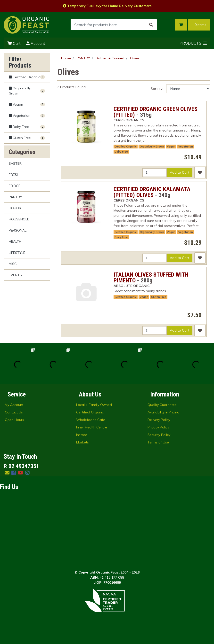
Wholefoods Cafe (91, 420)
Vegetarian (186, 147)
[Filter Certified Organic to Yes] (27, 77)
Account (36, 43)
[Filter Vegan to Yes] (27, 105)
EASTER (15, 163)
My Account (14, 405)
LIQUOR (15, 208)
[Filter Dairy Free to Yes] (27, 127)
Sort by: (157, 89)
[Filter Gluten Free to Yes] (27, 138)
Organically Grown (152, 147)
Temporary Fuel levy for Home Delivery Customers (107, 6)
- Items (199, 25)
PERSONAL (18, 230)
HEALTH (15, 241)
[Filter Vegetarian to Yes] (27, 116)
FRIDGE (15, 186)
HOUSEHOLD (19, 219)
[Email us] (7, 473)
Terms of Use (158, 442)
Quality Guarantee (162, 405)
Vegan (171, 147)
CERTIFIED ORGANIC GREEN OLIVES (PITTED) (156, 112)
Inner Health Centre (92, 427)
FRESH (14, 175)
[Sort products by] (188, 89)
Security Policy (159, 435)
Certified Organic (126, 147)
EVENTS (15, 275)
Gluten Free (159, 297)
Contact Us (14, 412)
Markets (82, 442)
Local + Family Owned (94, 405)
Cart (14, 43)
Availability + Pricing (163, 412)
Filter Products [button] (20, 62)
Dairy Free (121, 152)
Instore (82, 435)
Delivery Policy (159, 420)
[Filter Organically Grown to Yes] (27, 91)
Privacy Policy (158, 427)
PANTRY (15, 197)
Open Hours (14, 420)
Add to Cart (180, 172)
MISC (13, 264)
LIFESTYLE (17, 253)
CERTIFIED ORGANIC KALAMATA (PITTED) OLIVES (152, 192)
